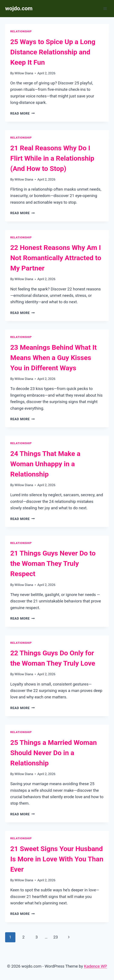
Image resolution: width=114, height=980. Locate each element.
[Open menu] (105, 8)
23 (56, 937)
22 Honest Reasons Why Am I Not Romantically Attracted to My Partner (56, 258)
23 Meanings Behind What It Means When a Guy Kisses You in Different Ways (53, 358)
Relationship (21, 31)
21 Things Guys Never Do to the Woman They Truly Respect (53, 563)
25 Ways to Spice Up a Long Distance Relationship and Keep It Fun (53, 52)
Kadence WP (95, 966)
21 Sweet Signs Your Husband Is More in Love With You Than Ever (57, 859)
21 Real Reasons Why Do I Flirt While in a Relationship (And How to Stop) (52, 158)
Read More (22, 114)
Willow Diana (24, 73)
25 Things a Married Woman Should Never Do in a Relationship (53, 753)
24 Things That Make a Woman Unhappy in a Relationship (45, 464)
